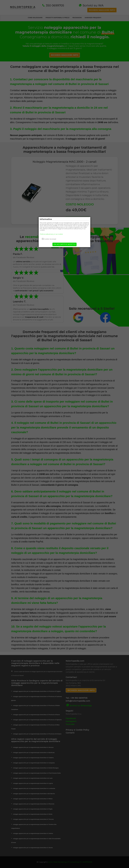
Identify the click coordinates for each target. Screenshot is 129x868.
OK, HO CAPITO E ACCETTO (64, 244)
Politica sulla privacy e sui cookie (51, 234)
